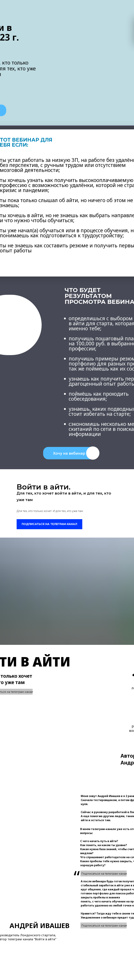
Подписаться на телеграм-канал (104, 926)
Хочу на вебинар (69, 453)
